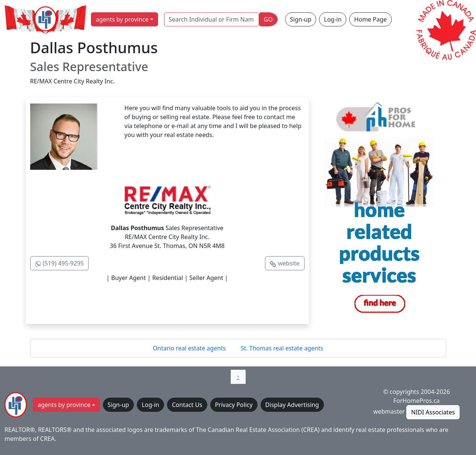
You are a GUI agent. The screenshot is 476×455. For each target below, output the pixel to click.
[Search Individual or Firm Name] (212, 19)
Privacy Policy (234, 405)
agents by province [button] (122, 19)
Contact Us (187, 405)
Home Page (370, 19)
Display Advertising (292, 405)
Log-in (333, 19)
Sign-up (301, 19)
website (289, 263)
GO (268, 19)
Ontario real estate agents (189, 348)
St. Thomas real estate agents (282, 348)
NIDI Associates (433, 412)
